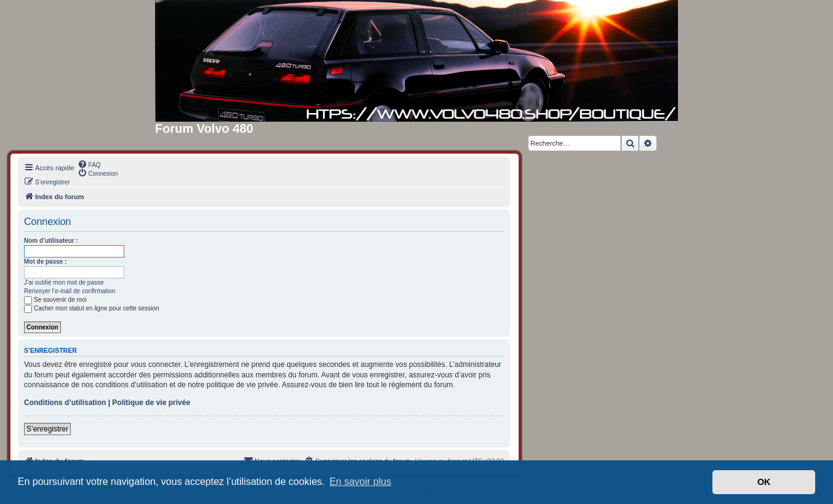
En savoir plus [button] (360, 482)
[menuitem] (89, 164)
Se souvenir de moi (55, 300)
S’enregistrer (47, 429)
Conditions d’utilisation (65, 403)
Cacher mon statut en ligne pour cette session (91, 308)
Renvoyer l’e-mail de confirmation (70, 291)
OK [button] (764, 482)
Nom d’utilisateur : (51, 241)
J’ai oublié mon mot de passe (64, 282)
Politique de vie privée (151, 403)
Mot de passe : (45, 262)
